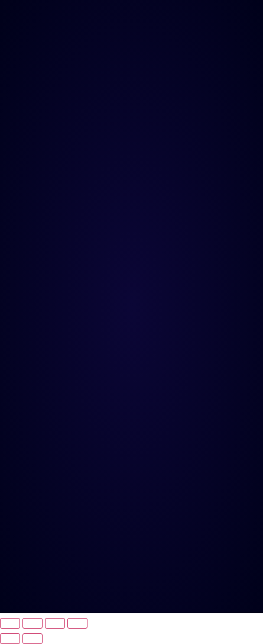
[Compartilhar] (55, 623)
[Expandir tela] (33, 623)
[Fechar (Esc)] (77, 623)
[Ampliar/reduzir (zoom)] (10, 623)
